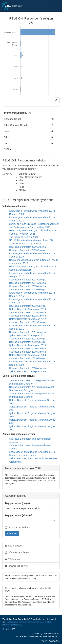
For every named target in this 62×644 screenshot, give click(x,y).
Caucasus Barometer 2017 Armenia (27, 283)
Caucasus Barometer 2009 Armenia (27, 352)
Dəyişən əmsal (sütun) (17, 515)
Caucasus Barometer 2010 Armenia (27, 348)
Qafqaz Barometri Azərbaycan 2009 (27, 355)
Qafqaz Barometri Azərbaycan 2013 (27, 309)
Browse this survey (16, 566)
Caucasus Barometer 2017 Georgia (27, 280)
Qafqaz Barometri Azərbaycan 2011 (27, 335)
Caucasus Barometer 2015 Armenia (27, 286)
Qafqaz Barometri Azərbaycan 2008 (27, 371)
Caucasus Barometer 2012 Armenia (27, 316)
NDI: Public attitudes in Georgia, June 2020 (31, 240)
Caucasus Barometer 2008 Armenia (27, 368)
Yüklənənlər (13, 559)
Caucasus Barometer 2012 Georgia (27, 322)
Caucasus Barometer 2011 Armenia (27, 332)
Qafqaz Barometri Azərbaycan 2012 (27, 319)
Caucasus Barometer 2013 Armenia (27, 312)
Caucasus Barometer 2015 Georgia (27, 289)
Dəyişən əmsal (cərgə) (17, 503)
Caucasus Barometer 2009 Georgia (27, 358)
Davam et (12, 534)
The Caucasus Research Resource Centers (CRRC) (28, 622)
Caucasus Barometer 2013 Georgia (27, 306)
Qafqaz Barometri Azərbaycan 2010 (27, 345)
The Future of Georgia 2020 (23, 237)
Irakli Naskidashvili (13, 625)
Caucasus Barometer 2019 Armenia (27, 247)
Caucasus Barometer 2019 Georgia (27, 250)
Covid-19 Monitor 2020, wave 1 (25, 244)
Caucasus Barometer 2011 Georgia (27, 339)
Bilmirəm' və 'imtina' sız (19, 527)
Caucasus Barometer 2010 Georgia (27, 342)
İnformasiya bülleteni (17, 552)
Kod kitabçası (14, 546)
